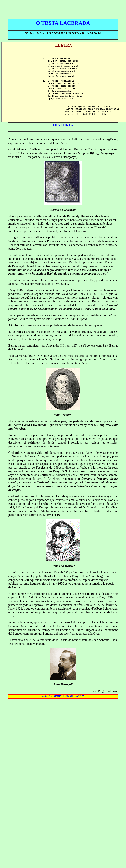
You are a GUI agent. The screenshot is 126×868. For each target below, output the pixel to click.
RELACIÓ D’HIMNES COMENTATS (63, 707)
